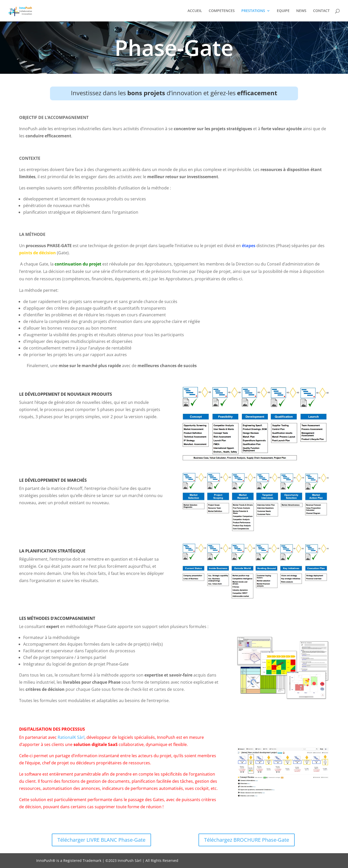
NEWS (301, 11)
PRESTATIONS (253, 11)
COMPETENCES (222, 11)
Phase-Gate (174, 49)
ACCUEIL (195, 11)
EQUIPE (283, 11)
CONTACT (321, 11)
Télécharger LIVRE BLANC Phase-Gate (101, 840)
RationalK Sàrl (71, 737)
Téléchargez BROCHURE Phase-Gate (247, 840)
